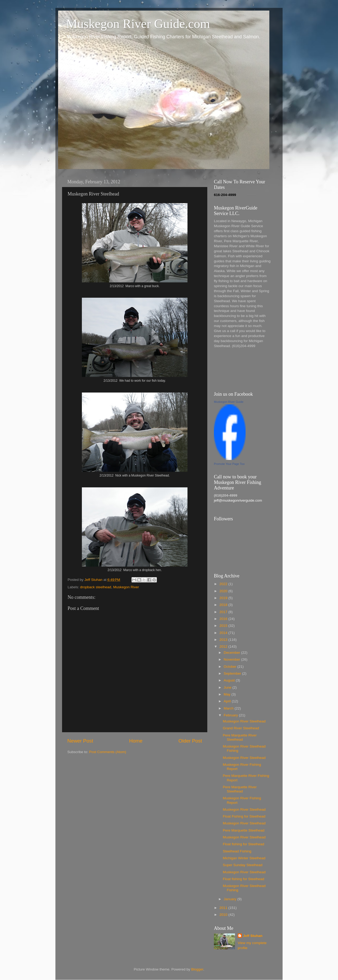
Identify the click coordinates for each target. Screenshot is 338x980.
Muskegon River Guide (229, 402)
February (231, 715)
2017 (224, 612)
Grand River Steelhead (241, 728)
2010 (224, 915)
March (229, 708)
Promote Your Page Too (229, 464)
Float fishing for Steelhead (244, 844)
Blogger (197, 969)
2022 (224, 584)
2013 (224, 640)
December (232, 653)
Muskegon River (126, 587)
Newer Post (80, 741)
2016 (224, 619)
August (230, 680)
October (231, 667)
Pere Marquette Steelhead (244, 830)
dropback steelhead (96, 587)
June (228, 687)
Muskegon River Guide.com (138, 24)
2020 (224, 591)
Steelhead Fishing (237, 851)
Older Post (190, 741)
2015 (224, 626)
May (227, 694)
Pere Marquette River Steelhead (240, 737)
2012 (224, 647)
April (228, 701)
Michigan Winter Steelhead (244, 858)
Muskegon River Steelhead (244, 721)
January (231, 899)
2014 (224, 633)
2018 (224, 605)
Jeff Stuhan (253, 936)
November (232, 659)
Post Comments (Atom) (108, 752)
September (233, 673)
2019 (224, 598)
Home (136, 741)
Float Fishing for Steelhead (244, 816)
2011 (224, 908)
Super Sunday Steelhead (243, 865)
